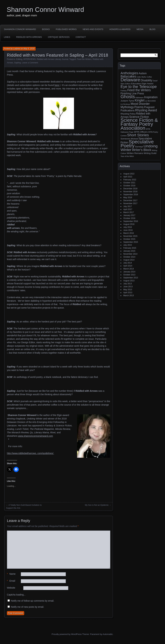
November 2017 (130, 203)
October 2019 (129, 186)
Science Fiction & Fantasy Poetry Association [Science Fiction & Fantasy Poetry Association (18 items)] (139, 124)
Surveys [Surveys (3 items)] (139, 147)
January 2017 (129, 215)
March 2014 (129, 269)
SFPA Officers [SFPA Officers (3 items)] (141, 132)
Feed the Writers (84, 59)
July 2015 (128, 245)
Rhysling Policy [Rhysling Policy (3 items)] (128, 114)
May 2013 (128, 290)
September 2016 (131, 221)
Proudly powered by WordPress (67, 634)
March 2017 (129, 212)
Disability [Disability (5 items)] (146, 80)
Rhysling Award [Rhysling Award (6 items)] (146, 110)
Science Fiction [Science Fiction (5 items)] (139, 117)
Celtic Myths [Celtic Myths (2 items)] (141, 77)
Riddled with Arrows (29, 37)
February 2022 (130, 180)
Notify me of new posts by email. (27, 607)
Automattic (108, 634)
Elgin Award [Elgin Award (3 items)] (147, 84)
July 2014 (128, 263)
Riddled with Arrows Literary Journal (52, 59)
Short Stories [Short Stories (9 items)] (138, 135)
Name (11, 574)
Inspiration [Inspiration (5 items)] (151, 97)
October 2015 (129, 239)
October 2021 (129, 183)
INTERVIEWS (29, 59)
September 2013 (131, 278)
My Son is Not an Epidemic (97, 505)
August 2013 (129, 281)
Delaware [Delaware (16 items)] (130, 80)
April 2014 (128, 266)
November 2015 (130, 236)
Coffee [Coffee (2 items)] (149, 77)
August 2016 (129, 224)
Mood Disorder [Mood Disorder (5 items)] (140, 104)
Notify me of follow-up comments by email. (33, 601)
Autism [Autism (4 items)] (143, 73)
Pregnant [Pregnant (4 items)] (149, 107)
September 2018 (131, 195)
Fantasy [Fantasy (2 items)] (124, 91)
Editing (19, 59)
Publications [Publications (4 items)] (128, 110)
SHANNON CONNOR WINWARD (20, 29)
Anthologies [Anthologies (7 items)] (129, 73)
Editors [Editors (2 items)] (128, 84)
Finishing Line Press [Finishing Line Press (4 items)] (132, 93)
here (57, 85)
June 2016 (128, 230)
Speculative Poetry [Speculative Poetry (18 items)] (137, 144)
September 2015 (131, 242)
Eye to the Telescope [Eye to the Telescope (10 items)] (139, 87)
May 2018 (128, 198)
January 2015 (129, 251)
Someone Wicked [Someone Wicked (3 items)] (129, 139)
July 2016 (128, 227)
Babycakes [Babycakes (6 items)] (128, 76)
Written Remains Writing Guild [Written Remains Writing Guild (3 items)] (142, 153)
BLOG (152, 29)
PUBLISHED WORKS (66, 29)
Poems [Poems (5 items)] (139, 107)
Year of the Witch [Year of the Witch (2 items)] (127, 156)
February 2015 (130, 248)
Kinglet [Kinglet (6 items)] (140, 100)
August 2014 (129, 260)
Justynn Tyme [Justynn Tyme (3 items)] (127, 101)
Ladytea (17, 49)
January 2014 (129, 272)
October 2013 (129, 275)
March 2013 (129, 296)
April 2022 (128, 177)
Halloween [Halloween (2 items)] (139, 98)
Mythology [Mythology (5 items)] (127, 107)
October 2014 (129, 257)
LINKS (7, 37)
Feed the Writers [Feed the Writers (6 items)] (139, 90)
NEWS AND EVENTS (93, 29)
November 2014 (130, 254)
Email (11, 581)
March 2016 (129, 233)
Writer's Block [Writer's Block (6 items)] (142, 150)
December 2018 (130, 189)
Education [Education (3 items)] (136, 84)
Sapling (17, 63)
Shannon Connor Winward (45, 10)
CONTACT (81, 37)
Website (11, 588)
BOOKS (46, 29)
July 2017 (128, 206)
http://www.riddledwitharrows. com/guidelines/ (30, 453)
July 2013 (128, 284)
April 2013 (128, 293)
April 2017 (128, 209)
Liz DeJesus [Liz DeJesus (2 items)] (125, 104)
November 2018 (130, 192)
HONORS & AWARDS (120, 29)
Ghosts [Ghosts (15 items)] (128, 97)
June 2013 (128, 287)
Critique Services (59, 37)
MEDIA (140, 29)
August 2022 (129, 174)
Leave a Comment (30, 63)
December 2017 (130, 200)
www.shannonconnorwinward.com (36, 436)
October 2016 (129, 218)
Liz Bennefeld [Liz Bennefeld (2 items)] (150, 101)
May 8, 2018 (29, 49)
